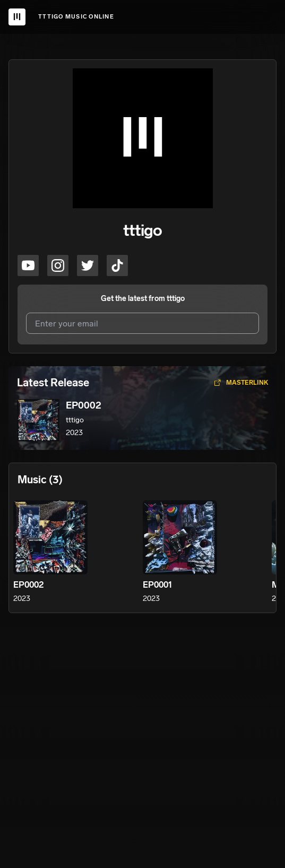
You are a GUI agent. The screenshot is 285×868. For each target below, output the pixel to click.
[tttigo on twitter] (88, 265)
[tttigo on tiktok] (117, 265)
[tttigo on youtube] (28, 265)
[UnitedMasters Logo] (17, 17)
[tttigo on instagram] (58, 265)
